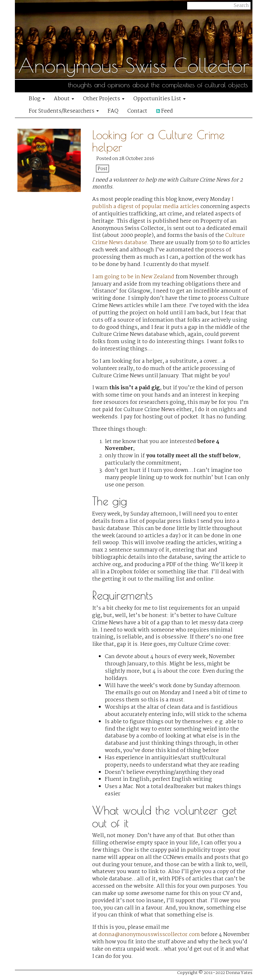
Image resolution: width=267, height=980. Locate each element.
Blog (37, 99)
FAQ (113, 111)
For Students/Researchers (64, 111)
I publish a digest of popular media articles (163, 203)
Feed (165, 111)
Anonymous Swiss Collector (134, 65)
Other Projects (104, 99)
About (64, 99)
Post (102, 169)
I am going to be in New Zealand (133, 277)
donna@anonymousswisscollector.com (149, 935)
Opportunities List (159, 99)
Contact (137, 111)
